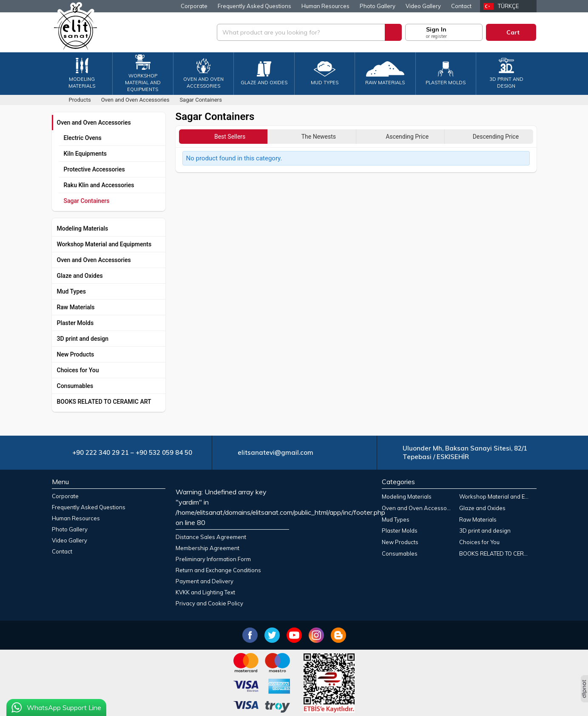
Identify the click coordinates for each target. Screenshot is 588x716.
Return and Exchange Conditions (218, 570)
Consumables (75, 386)
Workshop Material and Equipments (104, 244)
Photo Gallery (378, 6)
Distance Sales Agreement (211, 537)
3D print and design (83, 339)
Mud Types (72, 291)
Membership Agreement (207, 548)
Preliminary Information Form (213, 559)
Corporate (194, 6)
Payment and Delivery (205, 581)
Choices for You (78, 370)
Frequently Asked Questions (254, 6)
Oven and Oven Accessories (94, 123)
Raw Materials (76, 307)
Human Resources (325, 6)
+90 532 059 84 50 (164, 452)
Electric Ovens (83, 138)
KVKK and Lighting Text (205, 592)
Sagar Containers (87, 201)
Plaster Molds (75, 323)
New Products (76, 354)
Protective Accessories (94, 169)
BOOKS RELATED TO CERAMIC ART (104, 402)
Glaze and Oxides (80, 276)
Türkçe (508, 6)
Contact (461, 6)
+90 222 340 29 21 (101, 452)
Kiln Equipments (85, 154)
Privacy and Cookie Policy (209, 603)
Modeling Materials (83, 228)
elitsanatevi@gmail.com (276, 452)
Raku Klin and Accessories (99, 185)
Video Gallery (423, 6)
